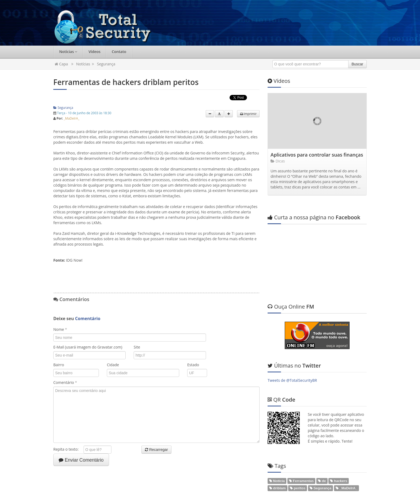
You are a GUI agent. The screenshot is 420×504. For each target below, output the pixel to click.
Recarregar (156, 450)
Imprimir (248, 114)
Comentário (65, 382)
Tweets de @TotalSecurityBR (292, 328)
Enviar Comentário (81, 460)
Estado (193, 365)
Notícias (68, 52)
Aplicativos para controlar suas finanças (317, 155)
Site (137, 347)
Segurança (106, 64)
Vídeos (94, 52)
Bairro (59, 365)
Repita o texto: (68, 449)
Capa (61, 64)
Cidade (113, 365)
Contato (119, 52)
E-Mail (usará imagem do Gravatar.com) (88, 347)
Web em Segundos (350, 497)
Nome (60, 329)
